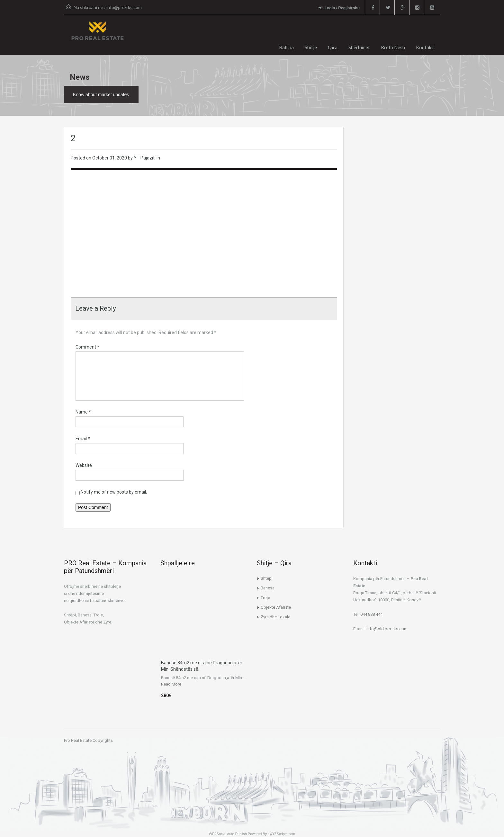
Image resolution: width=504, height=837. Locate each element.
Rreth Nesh (393, 47)
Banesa (268, 588)
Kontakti (425, 47)
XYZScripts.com (282, 834)
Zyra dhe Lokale (275, 617)
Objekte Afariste (276, 607)
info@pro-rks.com (124, 7)
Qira (333, 47)
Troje (265, 598)
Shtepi (267, 578)
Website (84, 465)
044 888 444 (371, 614)
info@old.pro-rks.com (387, 629)
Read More (171, 684)
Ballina (286, 47)
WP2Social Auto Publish (228, 834)
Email (83, 439)
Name (83, 412)
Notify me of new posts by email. (114, 492)
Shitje (311, 47)
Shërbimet (359, 47)
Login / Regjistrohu (339, 8)
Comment (87, 347)
